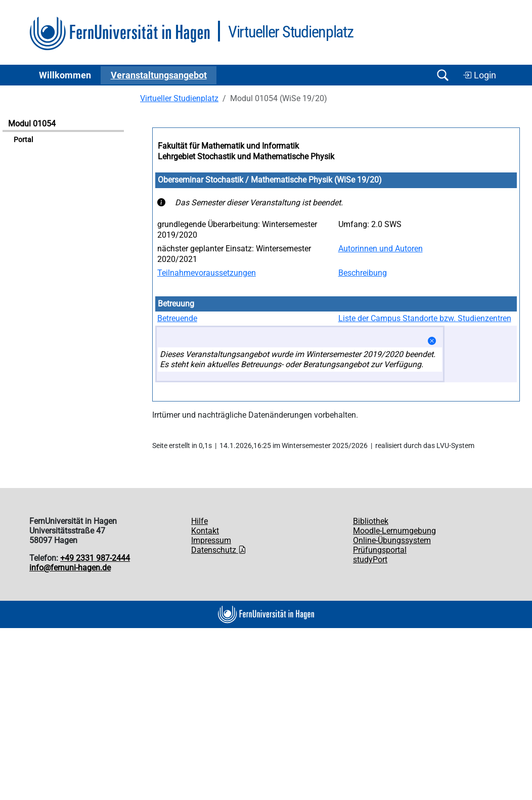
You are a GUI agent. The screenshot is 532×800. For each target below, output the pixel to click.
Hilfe (199, 521)
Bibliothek (371, 521)
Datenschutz (219, 550)
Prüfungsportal (380, 550)
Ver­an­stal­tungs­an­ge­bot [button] (159, 75)
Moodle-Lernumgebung (394, 531)
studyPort (370, 560)
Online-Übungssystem (392, 540)
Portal (23, 140)
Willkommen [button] (65, 75)
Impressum (211, 540)
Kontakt (205, 531)
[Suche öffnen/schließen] (442, 75)
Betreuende (177, 318)
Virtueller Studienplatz (179, 98)
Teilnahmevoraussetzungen (207, 273)
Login (479, 75)
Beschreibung (363, 273)
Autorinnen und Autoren (381, 249)
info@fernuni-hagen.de (70, 568)
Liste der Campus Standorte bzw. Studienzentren (425, 318)
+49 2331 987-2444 (95, 558)
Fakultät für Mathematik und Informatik (228, 146)
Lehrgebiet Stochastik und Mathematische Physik (246, 157)
